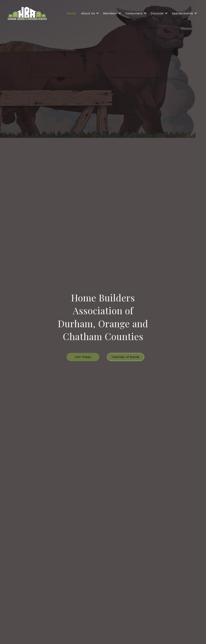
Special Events (182, 13)
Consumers (134, 13)
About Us (88, 13)
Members (110, 13)
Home (71, 13)
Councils (157, 13)
